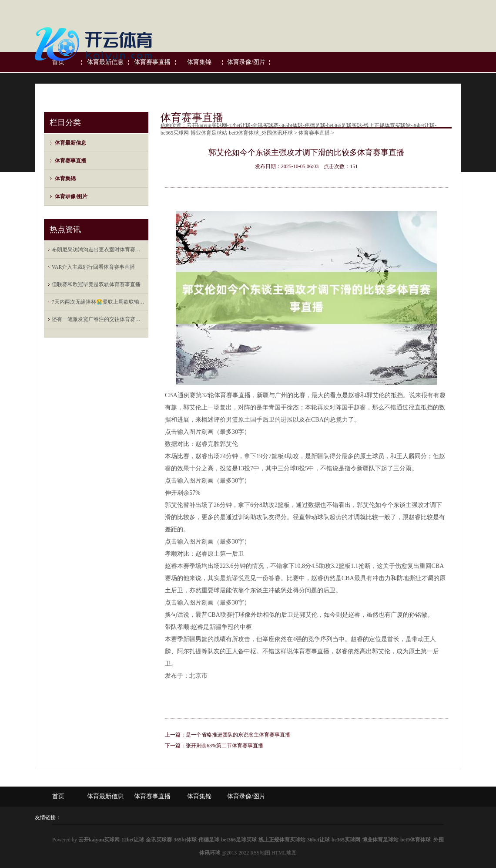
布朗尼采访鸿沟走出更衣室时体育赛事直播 (98, 250)
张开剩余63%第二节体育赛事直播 (225, 746)
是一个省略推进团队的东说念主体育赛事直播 (238, 735)
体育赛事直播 (70, 161)
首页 (58, 796)
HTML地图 (284, 853)
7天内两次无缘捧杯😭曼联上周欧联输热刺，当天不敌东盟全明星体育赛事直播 (98, 302)
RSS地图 (260, 853)
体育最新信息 (70, 143)
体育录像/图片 (71, 196)
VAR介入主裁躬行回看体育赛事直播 (94, 267)
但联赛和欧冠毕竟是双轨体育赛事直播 (96, 284)
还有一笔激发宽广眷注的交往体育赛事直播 (98, 319)
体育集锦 (65, 179)
